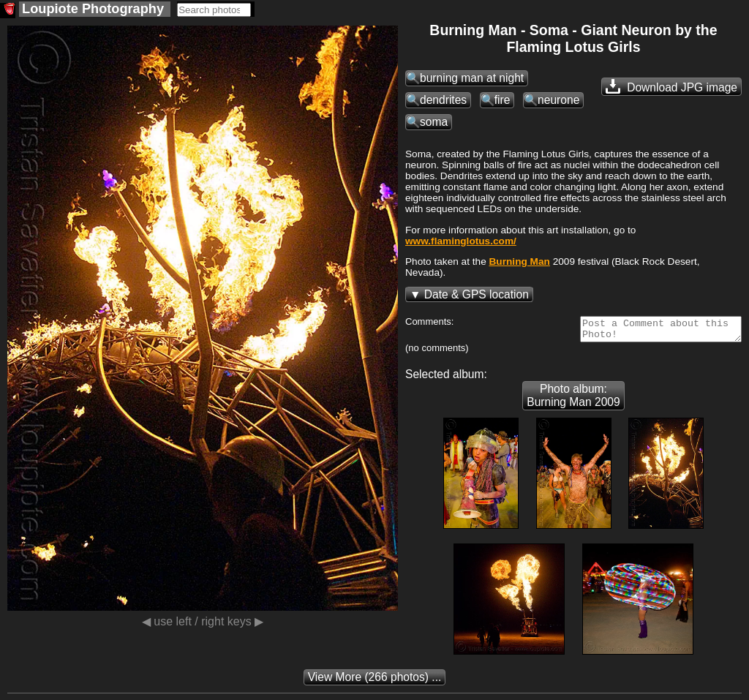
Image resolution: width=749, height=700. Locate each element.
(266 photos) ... (375, 681)
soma (434, 122)
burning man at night (472, 78)
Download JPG (671, 86)
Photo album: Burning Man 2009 (573, 400)
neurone (558, 100)
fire (503, 100)
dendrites (443, 100)
